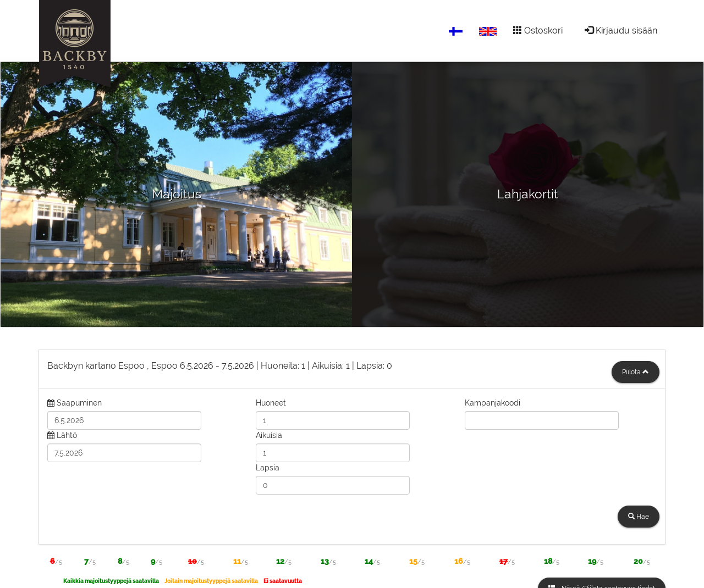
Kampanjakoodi (493, 403)
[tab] (352, 369)
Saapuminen (79, 403)
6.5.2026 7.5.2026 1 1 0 (220, 366)
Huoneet (271, 403)
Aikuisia (269, 435)
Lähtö (67, 435)
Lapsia (268, 468)
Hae (639, 517)
